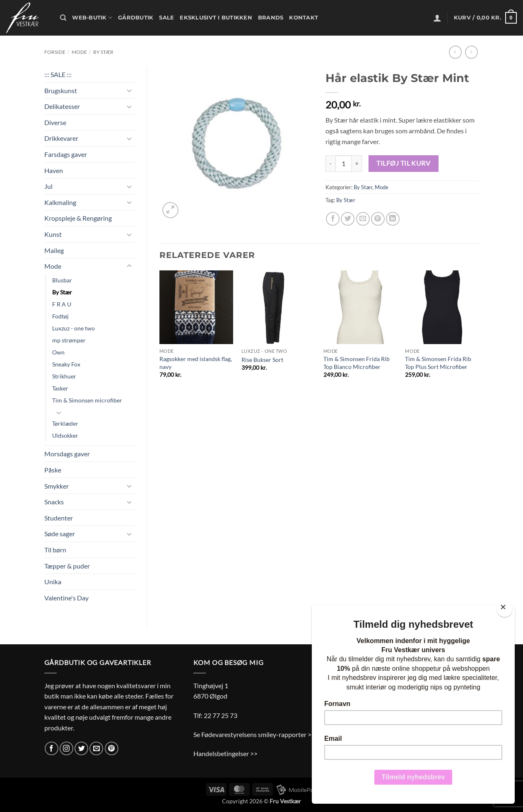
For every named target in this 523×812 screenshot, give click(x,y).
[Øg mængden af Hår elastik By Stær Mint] (357, 164)
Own (58, 352)
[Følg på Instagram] (66, 748)
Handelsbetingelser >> (225, 753)
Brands (271, 18)
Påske (53, 470)
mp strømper (69, 340)
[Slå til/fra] (129, 90)
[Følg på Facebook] (52, 748)
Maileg (54, 250)
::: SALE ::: (58, 74)
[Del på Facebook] (333, 219)
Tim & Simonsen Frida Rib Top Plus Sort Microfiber (438, 363)
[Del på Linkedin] (393, 219)
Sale (166, 18)
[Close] (505, 609)
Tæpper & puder (67, 566)
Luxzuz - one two (74, 328)
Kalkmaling (60, 202)
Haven (54, 170)
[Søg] (63, 18)
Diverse (55, 122)
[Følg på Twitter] (81, 748)
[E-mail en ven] (363, 219)
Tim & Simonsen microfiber (87, 400)
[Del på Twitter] (348, 219)
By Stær (103, 52)
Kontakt (304, 18)
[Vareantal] (344, 164)
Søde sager (60, 534)
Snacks (54, 502)
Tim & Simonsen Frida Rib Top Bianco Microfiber (357, 363)
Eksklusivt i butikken (216, 18)
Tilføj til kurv (403, 163)
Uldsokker (65, 435)
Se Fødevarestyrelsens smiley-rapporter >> (254, 734)
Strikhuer (64, 376)
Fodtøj (60, 316)
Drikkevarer (61, 138)
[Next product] (455, 52)
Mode (79, 52)
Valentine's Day (66, 598)
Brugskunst (61, 90)
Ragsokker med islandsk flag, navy (196, 363)
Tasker (60, 388)
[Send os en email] (96, 748)
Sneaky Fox (66, 364)
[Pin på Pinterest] (378, 219)
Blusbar (62, 280)
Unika (53, 582)
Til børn (55, 550)
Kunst (53, 234)
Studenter (59, 518)
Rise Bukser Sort (262, 360)
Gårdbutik (136, 18)
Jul (48, 186)
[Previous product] (471, 52)
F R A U (62, 304)
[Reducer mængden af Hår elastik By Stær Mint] (330, 164)
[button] (437, 18)
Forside (55, 52)
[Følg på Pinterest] (112, 748)
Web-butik (92, 18)
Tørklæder (65, 423)
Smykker (57, 486)
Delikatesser (62, 106)
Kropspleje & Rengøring (78, 218)
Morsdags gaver (67, 454)
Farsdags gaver (66, 154)
